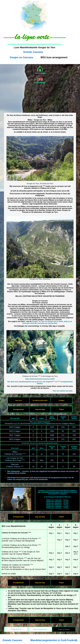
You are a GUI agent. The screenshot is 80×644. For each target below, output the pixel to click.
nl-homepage (40, 73)
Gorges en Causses (21, 57)
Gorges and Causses (64, 629)
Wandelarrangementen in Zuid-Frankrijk (54, 640)
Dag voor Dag (40, 409)
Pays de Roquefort (40, 629)
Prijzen (62, 409)
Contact (62, 400)
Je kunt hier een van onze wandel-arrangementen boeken (40, 443)
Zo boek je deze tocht (40, 400)
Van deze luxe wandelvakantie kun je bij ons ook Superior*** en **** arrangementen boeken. (40, 383)
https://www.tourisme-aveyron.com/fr (40, 379)
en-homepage (40, 83)
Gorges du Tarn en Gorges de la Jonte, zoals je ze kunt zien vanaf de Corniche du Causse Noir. (47, 322)
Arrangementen (18, 409)
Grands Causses (33, 52)
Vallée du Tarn (16, 629)
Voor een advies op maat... (63, 391)
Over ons (18, 400)
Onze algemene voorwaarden (57, 494)
